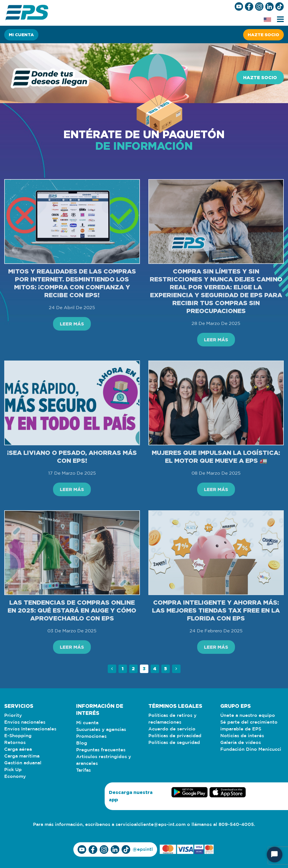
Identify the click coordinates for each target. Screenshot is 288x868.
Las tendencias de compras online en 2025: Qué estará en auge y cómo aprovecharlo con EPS (72, 633)
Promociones (91, 736)
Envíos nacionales (25, 722)
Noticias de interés (242, 736)
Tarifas (83, 770)
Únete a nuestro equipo (248, 716)
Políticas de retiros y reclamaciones (172, 719)
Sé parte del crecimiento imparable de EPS (249, 726)
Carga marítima (22, 756)
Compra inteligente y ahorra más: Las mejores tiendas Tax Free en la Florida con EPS (216, 633)
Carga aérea (18, 749)
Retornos (15, 743)
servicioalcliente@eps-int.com (151, 825)
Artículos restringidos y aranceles (104, 760)
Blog (82, 743)
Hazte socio (263, 35)
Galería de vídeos (241, 743)
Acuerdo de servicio (172, 729)
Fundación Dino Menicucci (251, 749)
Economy (15, 777)
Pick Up (13, 770)
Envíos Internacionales (30, 729)
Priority (13, 716)
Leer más (72, 347)
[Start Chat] (275, 855)
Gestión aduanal (23, 763)
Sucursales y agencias (101, 730)
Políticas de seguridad (174, 743)
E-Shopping (18, 736)
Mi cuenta (21, 35)
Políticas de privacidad (175, 736)
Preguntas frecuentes (101, 750)
